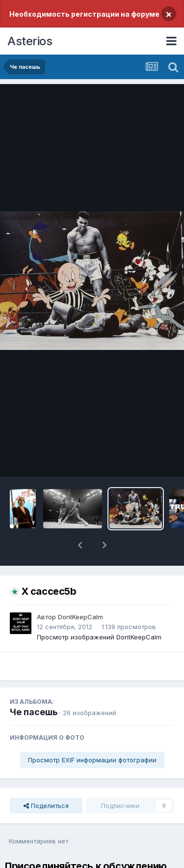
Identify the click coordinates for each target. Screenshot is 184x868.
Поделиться (46, 806)
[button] (80, 545)
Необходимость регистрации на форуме (84, 14)
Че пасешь (34, 712)
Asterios (30, 41)
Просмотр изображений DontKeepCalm (99, 637)
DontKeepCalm (80, 617)
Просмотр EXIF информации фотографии (92, 760)
